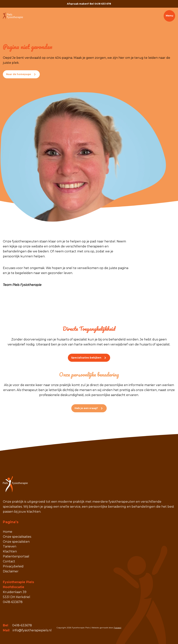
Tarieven (10, 546)
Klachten (10, 551)
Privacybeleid (13, 566)
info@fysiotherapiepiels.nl (32, 630)
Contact (9, 561)
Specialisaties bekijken (86, 358)
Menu (169, 16)
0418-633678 (22, 625)
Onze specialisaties (17, 537)
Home (8, 532)
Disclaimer (11, 571)
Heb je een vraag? (86, 408)
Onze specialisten (16, 542)
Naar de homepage (19, 74)
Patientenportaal (16, 556)
